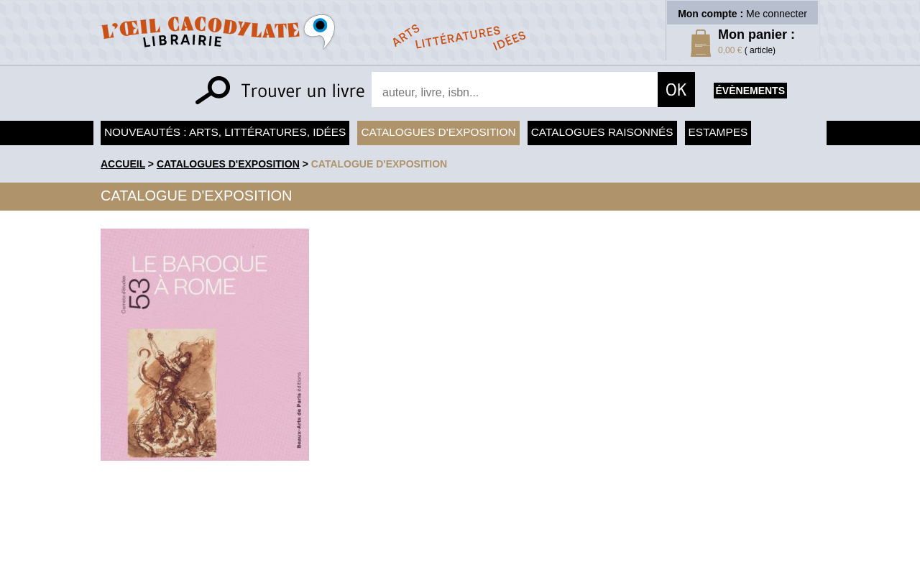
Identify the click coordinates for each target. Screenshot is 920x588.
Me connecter (777, 14)
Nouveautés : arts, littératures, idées (225, 132)
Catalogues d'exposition (438, 132)
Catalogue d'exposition (379, 164)
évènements (750, 91)
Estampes (718, 132)
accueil (123, 164)
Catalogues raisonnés (602, 132)
